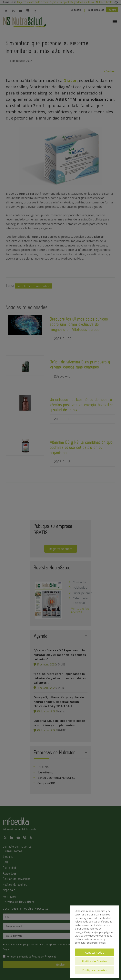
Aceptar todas (95, 952)
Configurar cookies (95, 970)
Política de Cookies (95, 961)
